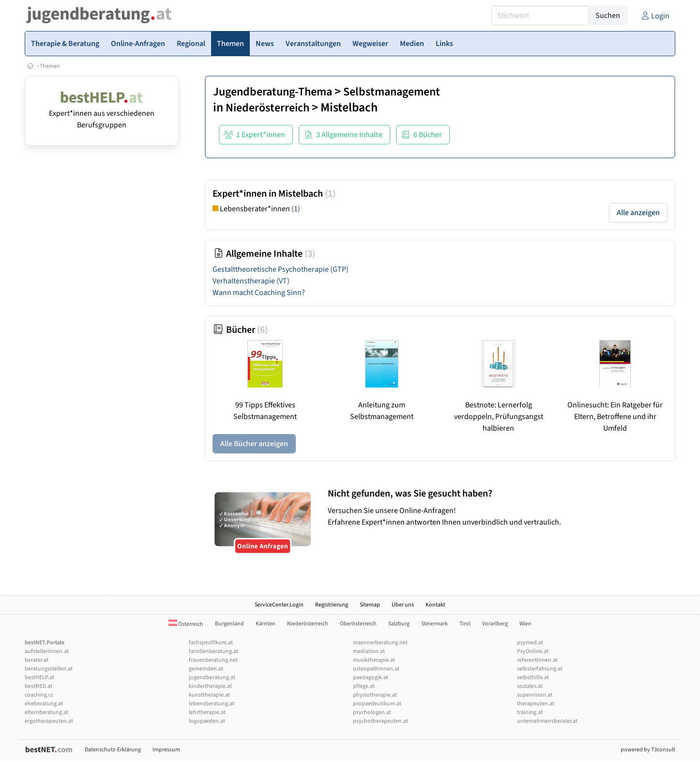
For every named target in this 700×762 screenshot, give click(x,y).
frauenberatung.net (213, 660)
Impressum (166, 750)
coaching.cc (39, 695)
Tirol (465, 624)
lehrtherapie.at (207, 712)
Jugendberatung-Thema (273, 92)
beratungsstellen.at (49, 669)
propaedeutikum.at (377, 704)
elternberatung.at (46, 712)
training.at (530, 712)
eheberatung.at (44, 704)
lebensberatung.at (212, 704)
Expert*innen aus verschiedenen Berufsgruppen (102, 113)
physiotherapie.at (375, 695)
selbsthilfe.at (533, 677)
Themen (50, 66)
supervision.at (535, 695)
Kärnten (266, 624)
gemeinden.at (206, 669)
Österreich (186, 624)
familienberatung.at (213, 651)
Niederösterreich (267, 108)
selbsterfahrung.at (540, 669)
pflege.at (364, 686)
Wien (525, 624)
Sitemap (370, 605)
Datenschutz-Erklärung (113, 750)
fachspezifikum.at (211, 643)
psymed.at (530, 643)
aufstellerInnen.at (47, 651)
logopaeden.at (207, 721)
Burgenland (229, 624)
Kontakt (435, 605)
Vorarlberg (495, 624)
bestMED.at (38, 686)
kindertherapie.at (210, 686)
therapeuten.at (536, 704)
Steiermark (434, 624)
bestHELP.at (39, 677)
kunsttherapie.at (209, 695)
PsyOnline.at (533, 651)
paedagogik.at (371, 677)
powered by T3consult (648, 750)
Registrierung (332, 605)
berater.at (37, 660)
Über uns (403, 605)
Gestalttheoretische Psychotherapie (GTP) (281, 269)
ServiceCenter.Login (279, 605)
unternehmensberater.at (547, 721)
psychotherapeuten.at (380, 721)
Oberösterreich (358, 624)
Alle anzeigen (638, 213)
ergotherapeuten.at (49, 721)
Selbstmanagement (392, 92)
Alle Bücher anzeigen (254, 444)
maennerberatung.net (380, 643)
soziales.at (530, 686)
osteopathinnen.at (376, 669)
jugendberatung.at (212, 677)
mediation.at (369, 651)
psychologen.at (372, 712)
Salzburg (399, 624)
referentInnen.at (537, 660)
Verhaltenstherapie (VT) (251, 281)
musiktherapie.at (374, 660)
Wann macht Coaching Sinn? (259, 293)
